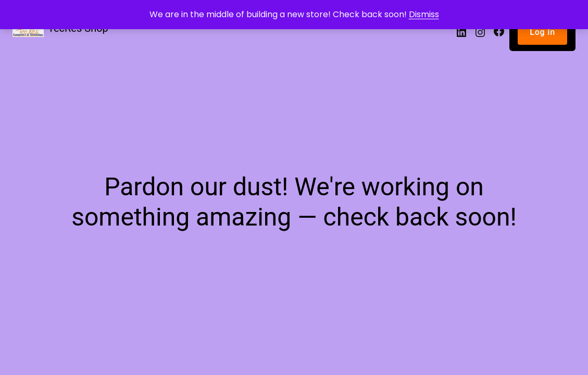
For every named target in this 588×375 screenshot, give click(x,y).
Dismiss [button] (424, 14)
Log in (542, 32)
